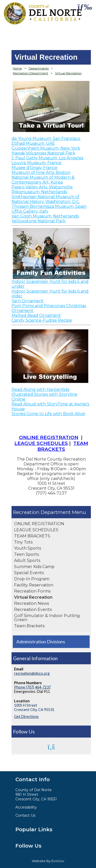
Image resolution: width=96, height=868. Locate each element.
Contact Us (25, 815)
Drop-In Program (32, 579)
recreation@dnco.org (32, 673)
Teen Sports (26, 554)
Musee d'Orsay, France (34, 168)
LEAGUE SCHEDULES (36, 530)
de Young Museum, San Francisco (46, 138)
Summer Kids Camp (34, 567)
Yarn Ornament (28, 301)
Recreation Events (33, 610)
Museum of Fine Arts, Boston (41, 172)
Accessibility (26, 807)
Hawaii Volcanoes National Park (43, 153)
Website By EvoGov (48, 861)
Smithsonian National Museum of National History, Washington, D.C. (46, 199)
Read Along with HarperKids (40, 389)
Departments (39, 68)
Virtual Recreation (33, 597)
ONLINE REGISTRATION (39, 524)
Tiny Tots (23, 542)
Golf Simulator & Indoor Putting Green (47, 618)
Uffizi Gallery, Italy (30, 211)
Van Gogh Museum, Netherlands (45, 216)
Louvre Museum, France (36, 163)
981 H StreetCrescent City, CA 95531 (36, 797)
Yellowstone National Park (39, 221)
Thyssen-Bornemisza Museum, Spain (49, 206)
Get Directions (26, 716)
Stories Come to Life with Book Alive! (48, 414)
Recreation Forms (32, 591)
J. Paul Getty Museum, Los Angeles (47, 158)
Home (17, 68)
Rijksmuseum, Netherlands (39, 192)
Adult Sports (27, 560)
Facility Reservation (34, 585)
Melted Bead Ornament (36, 315)
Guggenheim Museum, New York (46, 148)
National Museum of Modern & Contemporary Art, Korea (43, 180)
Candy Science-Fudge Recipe (42, 320)
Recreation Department (42, 512)
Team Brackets (29, 626)
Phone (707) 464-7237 (32, 687)
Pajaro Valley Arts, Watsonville (42, 187)
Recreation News (31, 603)
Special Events (29, 573)
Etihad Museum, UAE (33, 143)
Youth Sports (28, 548)
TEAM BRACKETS (32, 536)
